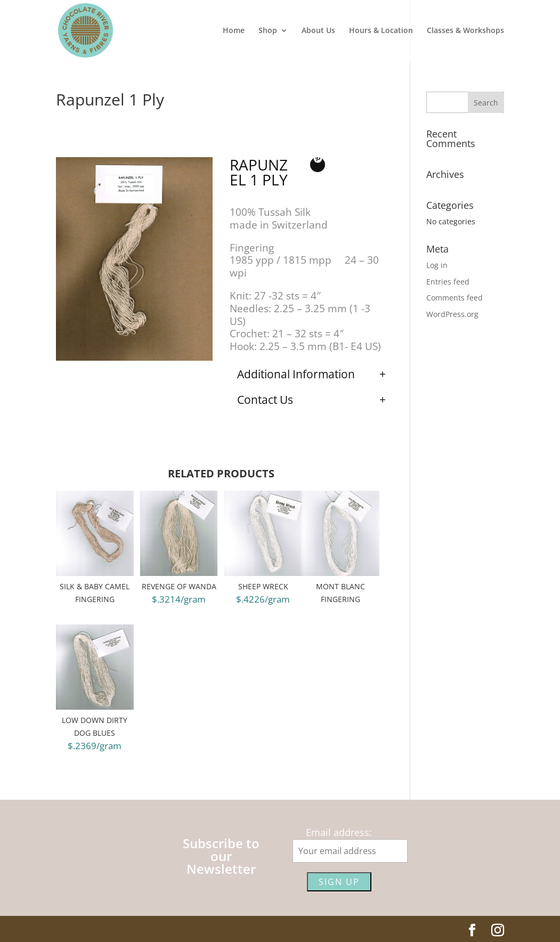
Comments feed (455, 298)
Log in (437, 265)
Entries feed (448, 282)
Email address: (339, 832)
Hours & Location (381, 31)
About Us (318, 31)
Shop (268, 31)
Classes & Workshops (465, 31)
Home (234, 31)
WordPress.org (452, 314)
